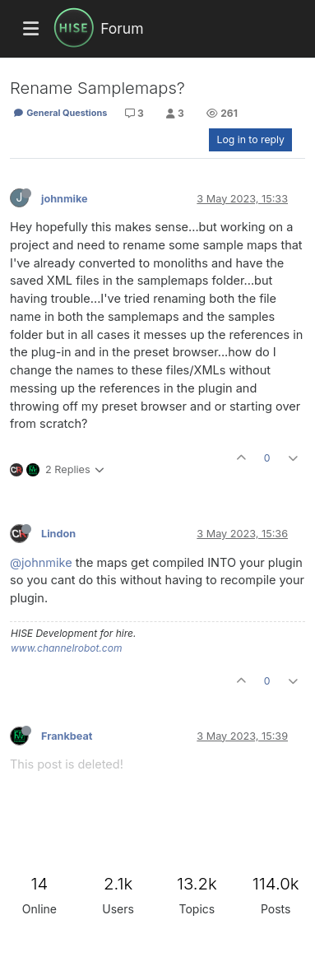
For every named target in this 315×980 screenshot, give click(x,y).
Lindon (58, 534)
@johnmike (41, 562)
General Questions (60, 113)
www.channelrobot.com (66, 648)
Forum (122, 28)
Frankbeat (67, 736)
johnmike (65, 199)
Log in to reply (250, 139)
